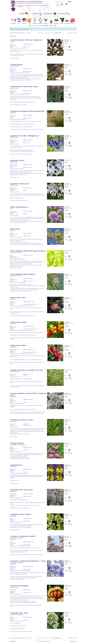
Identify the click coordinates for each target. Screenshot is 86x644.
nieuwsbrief (45, 26)
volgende (56, 33)
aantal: (66, 47)
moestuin (62, 23)
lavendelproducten (48, 14)
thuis (30, 26)
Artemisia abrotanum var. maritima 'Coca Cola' (27, 370)
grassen (51, 23)
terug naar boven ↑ (13, 641)
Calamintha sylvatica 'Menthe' (21, 514)
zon (57, 4)
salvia (19, 23)
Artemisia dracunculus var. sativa (22, 420)
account (55, 26)
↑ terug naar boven (73, 641)
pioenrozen (73, 23)
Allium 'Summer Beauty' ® (19, 207)
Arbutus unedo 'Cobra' (18, 297)
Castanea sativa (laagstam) (19, 586)
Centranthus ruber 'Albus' (19, 613)
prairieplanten (40, 23)
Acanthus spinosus (16, 65)
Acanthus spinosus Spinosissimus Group (24, 86)
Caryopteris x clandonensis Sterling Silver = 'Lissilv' (28, 561)
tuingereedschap (62, 14)
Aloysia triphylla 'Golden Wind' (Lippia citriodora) (28, 251)
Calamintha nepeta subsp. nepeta (21, 490)
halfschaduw (62, 4)
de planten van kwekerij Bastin (30, 2)
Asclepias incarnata (17, 443)
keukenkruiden (67, 23)
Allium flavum (15, 229)
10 (54, 33)
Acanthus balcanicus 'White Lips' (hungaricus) (26, 40)
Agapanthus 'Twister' (17, 160)
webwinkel (35, 26)
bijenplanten (56, 23)
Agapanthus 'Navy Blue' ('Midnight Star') (24, 136)
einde (60, 33)
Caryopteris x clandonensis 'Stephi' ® (23, 536)
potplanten (46, 23)
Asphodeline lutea (16, 465)
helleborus (24, 23)
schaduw (66, 4)
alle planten (22, 14)
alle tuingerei (35, 14)
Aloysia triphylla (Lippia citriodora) (22, 274)
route (40, 26)
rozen (30, 23)
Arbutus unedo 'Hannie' (18, 322)
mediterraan (35, 23)
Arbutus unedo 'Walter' (18, 345)
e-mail (50, 26)
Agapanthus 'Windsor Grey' (20, 184)
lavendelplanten (13, 23)
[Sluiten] (75, 28)
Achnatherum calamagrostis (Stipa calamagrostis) (27, 111)
